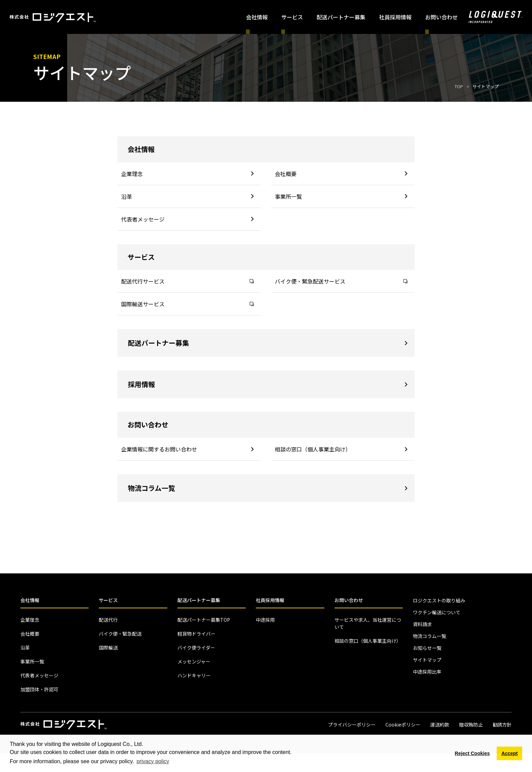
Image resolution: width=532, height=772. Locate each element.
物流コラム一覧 (268, 488)
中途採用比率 (427, 672)
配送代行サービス (187, 281)
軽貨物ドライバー (196, 634)
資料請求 (422, 624)
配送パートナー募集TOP (204, 620)
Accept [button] (510, 753)
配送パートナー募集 (341, 17)
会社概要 (341, 174)
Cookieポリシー (403, 725)
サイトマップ (427, 660)
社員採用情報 (395, 17)
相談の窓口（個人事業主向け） (341, 449)
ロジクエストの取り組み (439, 600)
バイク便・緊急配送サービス (341, 281)
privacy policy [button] (153, 761)
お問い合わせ (349, 600)
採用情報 (268, 384)
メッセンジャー (194, 661)
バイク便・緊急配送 (120, 634)
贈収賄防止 (471, 725)
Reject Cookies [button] (472, 753)
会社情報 (30, 600)
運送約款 (440, 725)
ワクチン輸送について (437, 612)
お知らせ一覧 (427, 648)
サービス (108, 600)
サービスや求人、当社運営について (368, 623)
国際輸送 (108, 648)
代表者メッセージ (187, 219)
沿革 (187, 196)
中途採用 (265, 620)
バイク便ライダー (196, 648)
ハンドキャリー (194, 675)
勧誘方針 (502, 725)
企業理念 (187, 174)
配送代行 (108, 620)
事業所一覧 (341, 196)
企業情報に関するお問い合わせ (187, 449)
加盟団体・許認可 (39, 689)
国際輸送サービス (187, 304)
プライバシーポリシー (352, 725)
